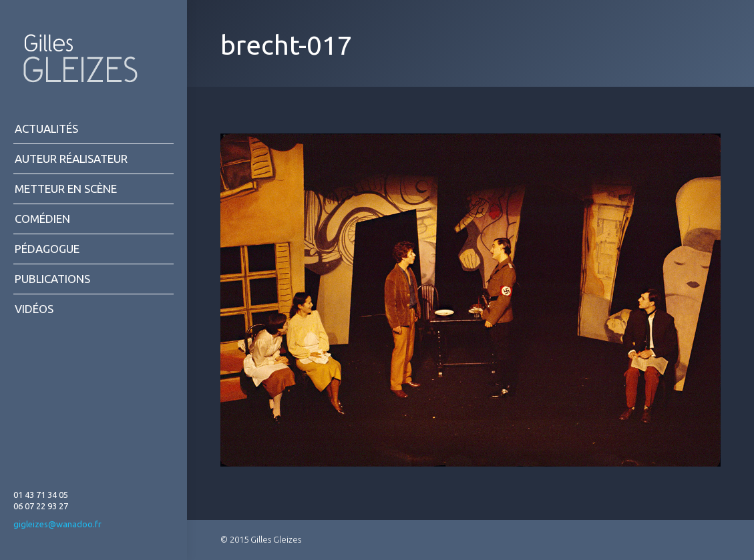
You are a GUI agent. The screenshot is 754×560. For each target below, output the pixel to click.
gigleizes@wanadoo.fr (57, 524)
